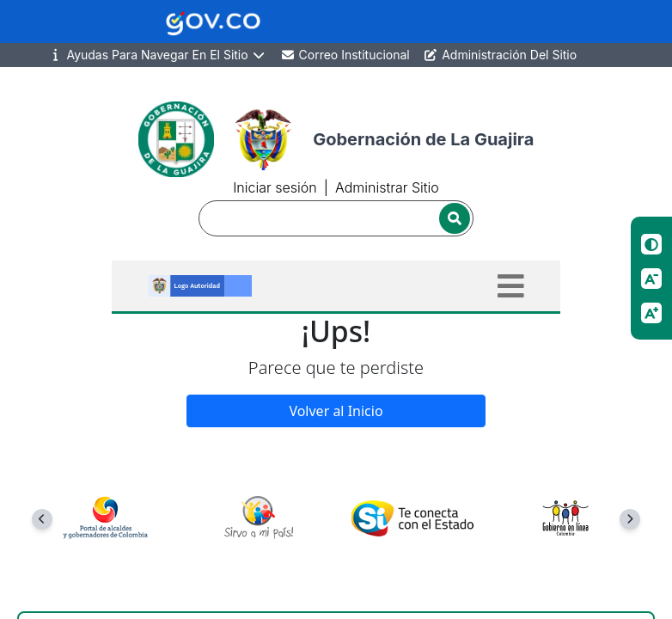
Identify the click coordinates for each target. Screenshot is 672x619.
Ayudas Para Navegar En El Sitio (157, 55)
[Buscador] (336, 218)
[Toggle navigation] (511, 286)
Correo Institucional (345, 55)
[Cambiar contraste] (651, 244)
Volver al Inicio (336, 411)
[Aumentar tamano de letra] (651, 313)
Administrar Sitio (387, 187)
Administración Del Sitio (500, 55)
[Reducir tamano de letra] (651, 279)
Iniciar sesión (275, 187)
